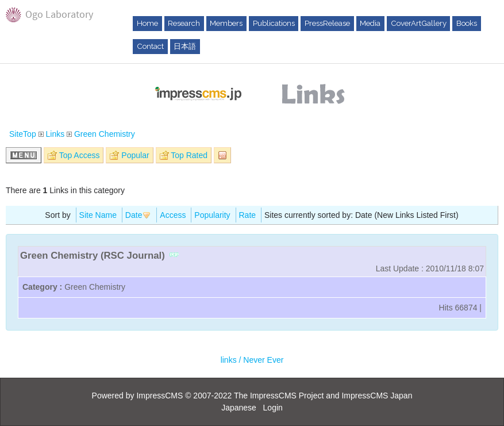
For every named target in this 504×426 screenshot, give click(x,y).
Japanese (239, 408)
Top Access (80, 155)
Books (467, 23)
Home (147, 23)
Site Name (98, 215)
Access (173, 215)
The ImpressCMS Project (279, 396)
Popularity (212, 215)
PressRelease (327, 23)
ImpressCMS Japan (377, 396)
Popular (135, 155)
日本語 (185, 46)
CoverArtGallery (419, 23)
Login (273, 408)
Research (184, 23)
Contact (150, 46)
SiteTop (23, 134)
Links (55, 134)
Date (138, 215)
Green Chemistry (105, 134)
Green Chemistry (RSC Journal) (93, 256)
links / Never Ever (252, 360)
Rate (248, 215)
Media (370, 23)
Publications (274, 23)
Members (226, 23)
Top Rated (189, 155)
